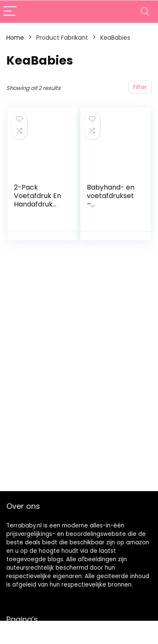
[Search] (145, 12)
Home (15, 38)
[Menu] (10, 12)
